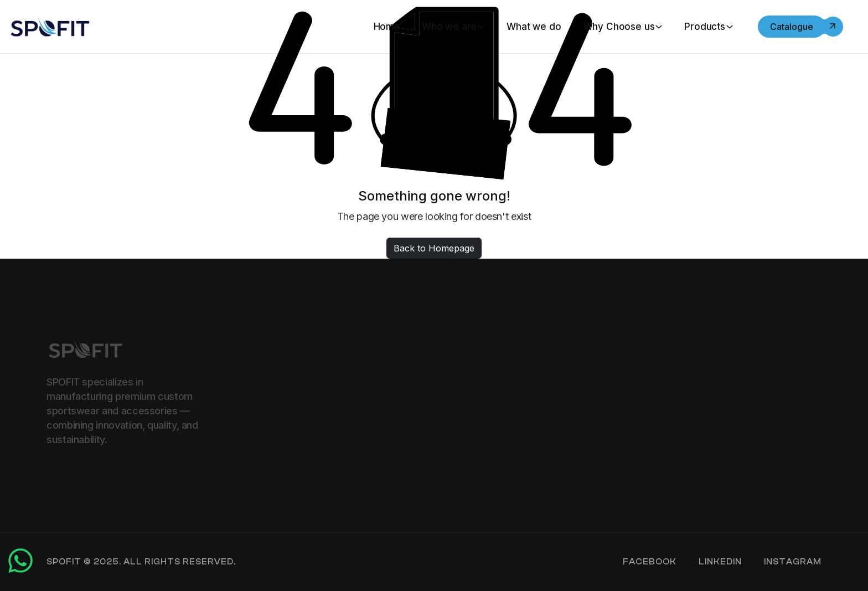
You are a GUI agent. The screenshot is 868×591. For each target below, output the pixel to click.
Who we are (449, 27)
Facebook (650, 562)
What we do (534, 27)
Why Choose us (619, 27)
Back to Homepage (434, 248)
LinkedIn (720, 562)
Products (705, 27)
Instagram (793, 562)
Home (387, 27)
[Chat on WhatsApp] (20, 568)
